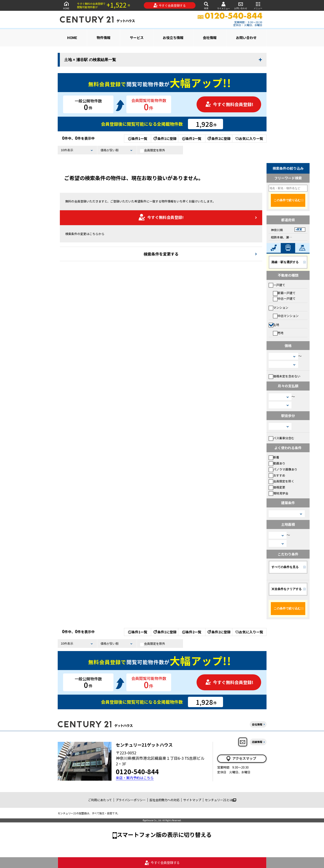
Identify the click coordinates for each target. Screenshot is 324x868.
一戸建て (277, 285)
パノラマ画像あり (283, 469)
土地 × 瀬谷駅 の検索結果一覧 (90, 60)
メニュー (258, 5)
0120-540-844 (137, 771)
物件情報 (104, 38)
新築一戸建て (284, 293)
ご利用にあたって (100, 800)
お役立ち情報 (173, 38)
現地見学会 (278, 493)
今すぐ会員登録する (170, 5)
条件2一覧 (192, 138)
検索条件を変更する (161, 254)
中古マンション (286, 316)
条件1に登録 (165, 138)
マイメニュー (223, 5)
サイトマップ (192, 800)
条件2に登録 (219, 138)
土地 (274, 325)
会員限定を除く (281, 481)
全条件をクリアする (287, 589)
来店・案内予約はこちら (135, 778)
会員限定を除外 (153, 150)
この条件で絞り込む (287, 200)
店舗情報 (257, 742)
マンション (278, 308)
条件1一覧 (138, 138)
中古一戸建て (284, 298)
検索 (206, 5)
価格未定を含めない (284, 376)
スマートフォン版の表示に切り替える (164, 834)
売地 (278, 333)
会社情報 (210, 38)
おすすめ (277, 475)
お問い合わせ (241, 5)
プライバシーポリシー (131, 800)
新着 (274, 457)
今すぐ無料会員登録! (229, 104)
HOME (66, 5)
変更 (299, 229)
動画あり (277, 463)
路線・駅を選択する (285, 262)
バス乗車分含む (281, 438)
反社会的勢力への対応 (164, 800)
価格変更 (277, 487)
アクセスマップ (241, 758)
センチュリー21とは (221, 800)
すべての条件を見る (285, 567)
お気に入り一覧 (249, 138)
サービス (137, 38)
